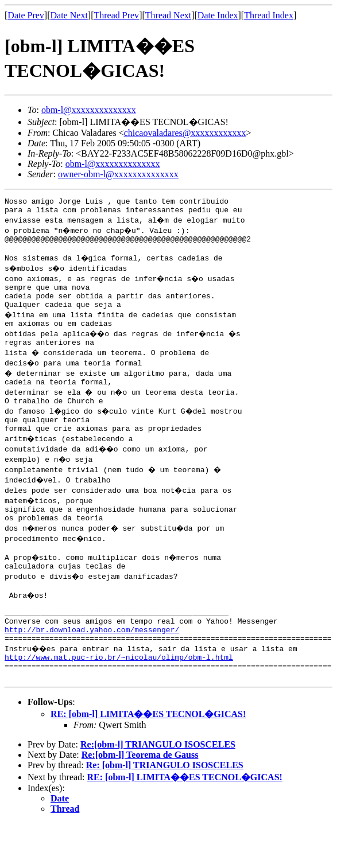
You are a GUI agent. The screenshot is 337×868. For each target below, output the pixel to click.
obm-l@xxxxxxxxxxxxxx (89, 110)
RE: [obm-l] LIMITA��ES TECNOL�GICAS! (148, 759)
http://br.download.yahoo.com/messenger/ (92, 667)
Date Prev (26, 15)
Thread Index (269, 15)
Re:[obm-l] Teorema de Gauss (140, 799)
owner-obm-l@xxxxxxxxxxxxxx (118, 174)
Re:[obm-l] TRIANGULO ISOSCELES (158, 789)
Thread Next (168, 15)
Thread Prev (116, 15)
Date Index (218, 15)
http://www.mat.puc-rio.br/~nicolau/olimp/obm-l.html (119, 698)
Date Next (69, 15)
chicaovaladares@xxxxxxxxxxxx (185, 133)
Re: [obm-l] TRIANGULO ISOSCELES (165, 810)
